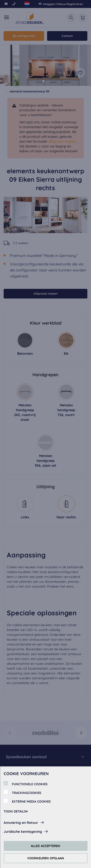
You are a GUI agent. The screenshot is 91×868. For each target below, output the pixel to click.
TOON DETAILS (15, 811)
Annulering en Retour (21, 823)
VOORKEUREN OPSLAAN (46, 858)
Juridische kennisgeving (23, 832)
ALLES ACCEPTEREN (45, 846)
